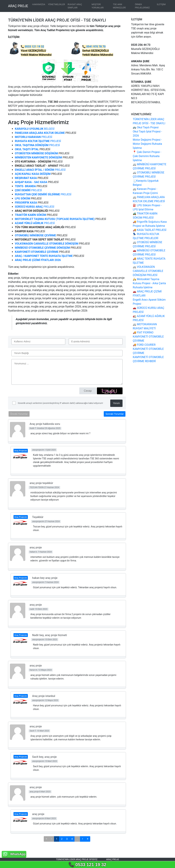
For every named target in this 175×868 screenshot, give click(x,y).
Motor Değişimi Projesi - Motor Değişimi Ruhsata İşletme (147, 144)
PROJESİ (33, 137)
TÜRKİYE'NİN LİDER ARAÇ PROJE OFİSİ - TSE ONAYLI (57, 20)
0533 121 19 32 (34, 47)
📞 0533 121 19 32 (87, 865)
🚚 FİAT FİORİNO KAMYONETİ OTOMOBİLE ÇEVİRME (148, 337)
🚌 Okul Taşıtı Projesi (146, 127)
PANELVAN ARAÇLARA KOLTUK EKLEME (40, 133)
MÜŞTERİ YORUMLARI (98, 6)
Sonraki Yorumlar (115, 414)
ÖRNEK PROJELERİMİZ (142, 6)
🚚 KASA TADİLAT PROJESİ (150, 230)
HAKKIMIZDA (39, 4)
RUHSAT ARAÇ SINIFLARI (75, 6)
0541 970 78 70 (96, 47)
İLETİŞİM (161, 4)
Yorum (116, 403)
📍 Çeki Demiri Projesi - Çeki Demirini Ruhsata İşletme (147, 156)
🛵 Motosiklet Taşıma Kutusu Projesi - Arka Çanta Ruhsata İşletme (149, 283)
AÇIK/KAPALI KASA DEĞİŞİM (33, 174)
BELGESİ (35, 129)
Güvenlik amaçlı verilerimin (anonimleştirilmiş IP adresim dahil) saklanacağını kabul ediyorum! (60, 403)
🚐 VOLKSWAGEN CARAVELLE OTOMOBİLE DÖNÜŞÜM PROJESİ (148, 271)
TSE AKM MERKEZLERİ (119, 6)
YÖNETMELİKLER (56, 4)
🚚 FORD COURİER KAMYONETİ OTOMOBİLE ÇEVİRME (148, 349)
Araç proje (113, 859)
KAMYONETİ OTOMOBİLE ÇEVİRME (37, 252)
